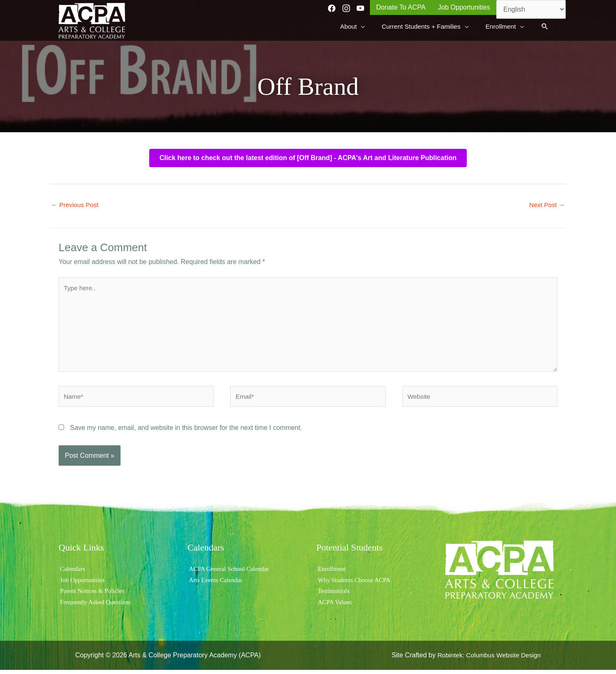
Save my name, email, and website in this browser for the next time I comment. (186, 432)
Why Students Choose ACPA (355, 584)
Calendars (72, 573)
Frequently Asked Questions (96, 606)
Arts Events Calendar (216, 584)
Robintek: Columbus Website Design (487, 659)
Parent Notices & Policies (93, 595)
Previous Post (76, 204)
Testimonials (333, 595)
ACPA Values (334, 606)
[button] (545, 26)
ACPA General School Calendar (230, 573)
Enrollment (331, 573)
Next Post (546, 204)
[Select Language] (531, 9)
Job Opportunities (82, 584)
